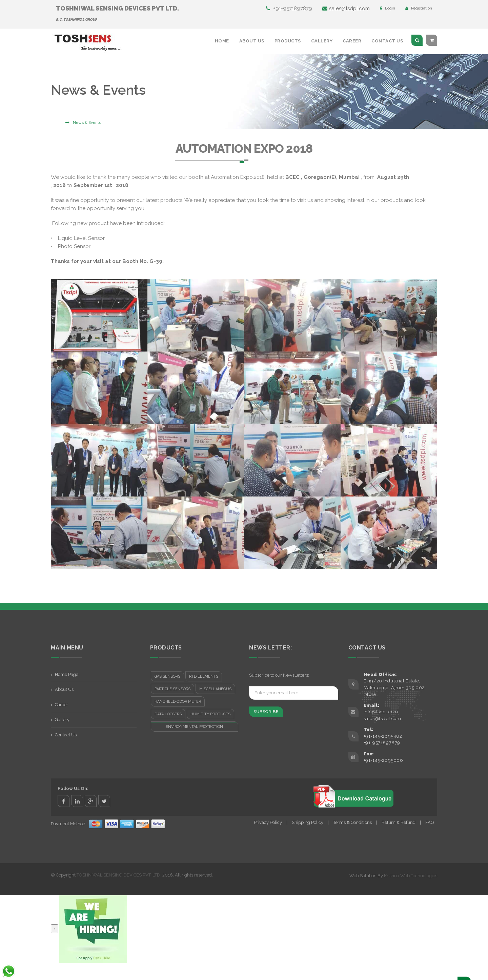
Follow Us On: (73, 788)
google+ (91, 801)
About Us (252, 41)
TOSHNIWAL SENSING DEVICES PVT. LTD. (119, 875)
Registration (419, 8)
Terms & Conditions (352, 822)
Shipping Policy (308, 822)
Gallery (322, 41)
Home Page (67, 674)
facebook (64, 801)
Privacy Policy (268, 822)
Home (222, 41)
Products (288, 41)
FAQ (430, 822)
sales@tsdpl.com (346, 8)
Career (352, 41)
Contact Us (387, 41)
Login (388, 8)
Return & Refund (399, 822)
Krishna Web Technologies (411, 876)
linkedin (77, 801)
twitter (104, 801)
